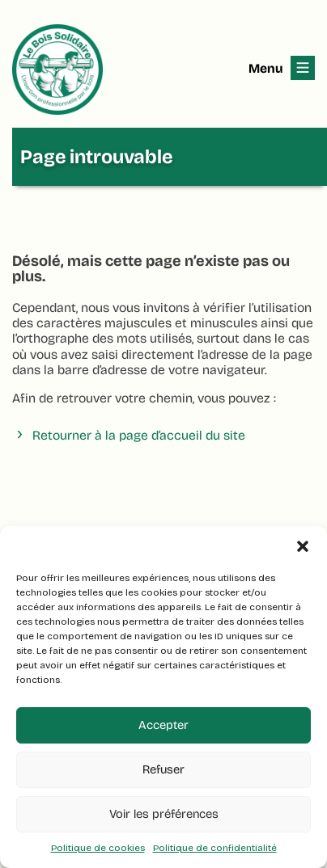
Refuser (163, 769)
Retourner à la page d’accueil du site (139, 435)
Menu (265, 68)
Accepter (163, 725)
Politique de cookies (98, 848)
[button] (303, 546)
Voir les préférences (164, 814)
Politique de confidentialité (215, 848)
